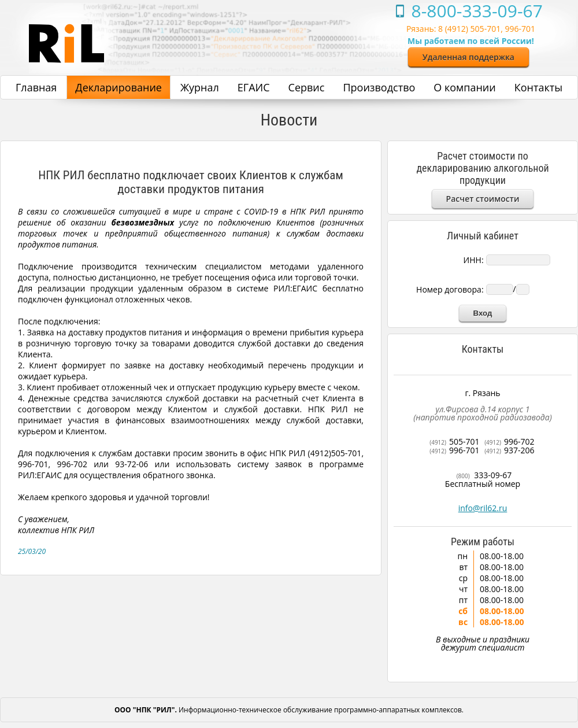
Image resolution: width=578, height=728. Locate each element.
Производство (379, 87)
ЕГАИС (254, 87)
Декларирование (118, 87)
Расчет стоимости (483, 199)
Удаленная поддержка (468, 57)
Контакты (538, 87)
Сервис (307, 87)
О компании (464, 87)
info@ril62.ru (483, 508)
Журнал (200, 87)
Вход (483, 313)
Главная (36, 87)
